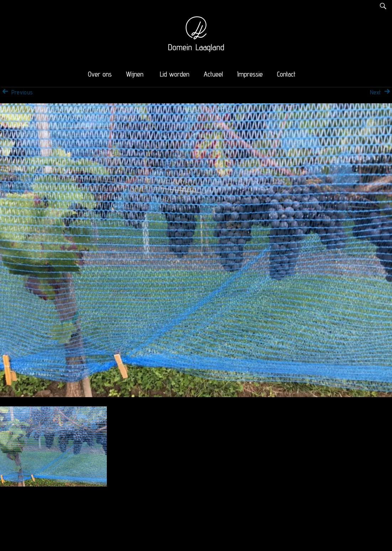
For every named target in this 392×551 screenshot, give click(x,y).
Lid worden (175, 74)
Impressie (250, 74)
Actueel (213, 74)
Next (381, 92)
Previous (16, 92)
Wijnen (135, 74)
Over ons (100, 74)
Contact (286, 74)
